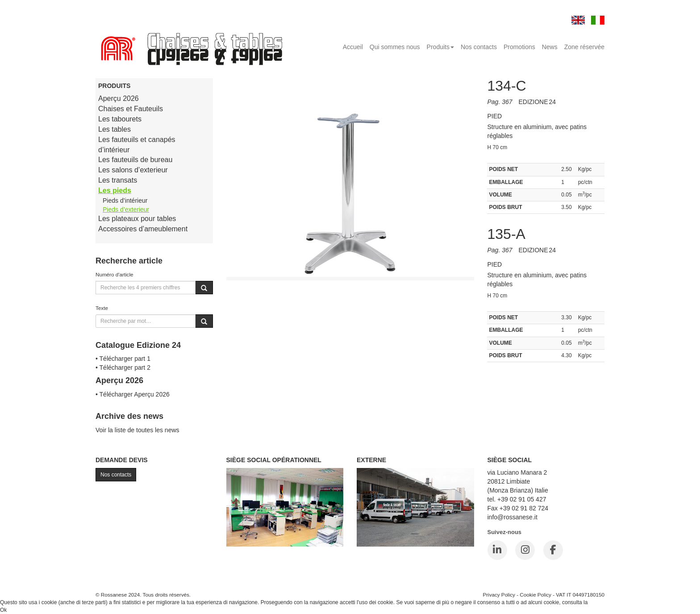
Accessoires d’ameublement (143, 229)
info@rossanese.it (512, 517)
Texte (102, 308)
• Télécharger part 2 (123, 368)
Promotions (519, 47)
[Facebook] (553, 550)
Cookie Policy (535, 595)
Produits (440, 47)
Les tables (115, 129)
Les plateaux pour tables (137, 219)
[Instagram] (525, 550)
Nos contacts (479, 47)
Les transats (118, 180)
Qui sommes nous (395, 47)
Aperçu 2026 (119, 98)
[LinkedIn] (497, 550)
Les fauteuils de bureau (135, 160)
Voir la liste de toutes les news (137, 430)
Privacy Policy (499, 595)
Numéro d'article (115, 274)
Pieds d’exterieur (126, 209)
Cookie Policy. (606, 602)
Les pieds (115, 190)
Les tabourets (120, 119)
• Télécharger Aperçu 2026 (133, 394)
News (550, 47)
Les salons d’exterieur (133, 170)
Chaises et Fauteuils (131, 109)
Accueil (353, 47)
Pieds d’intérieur (125, 200)
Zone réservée (584, 47)
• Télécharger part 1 (123, 359)
